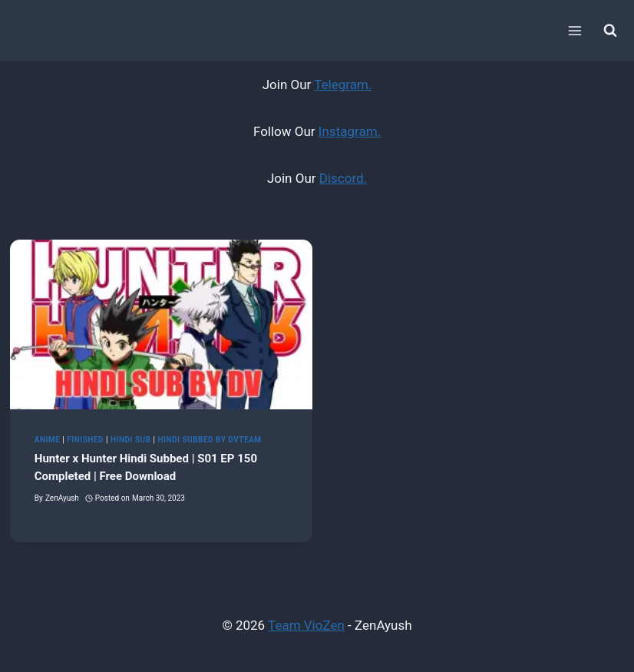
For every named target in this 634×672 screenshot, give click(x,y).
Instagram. (350, 131)
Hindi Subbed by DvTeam (209, 440)
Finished (85, 440)
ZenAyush (62, 498)
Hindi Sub (131, 440)
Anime (48, 440)
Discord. (343, 178)
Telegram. (343, 84)
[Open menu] (575, 30)
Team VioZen (306, 625)
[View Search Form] (610, 31)
